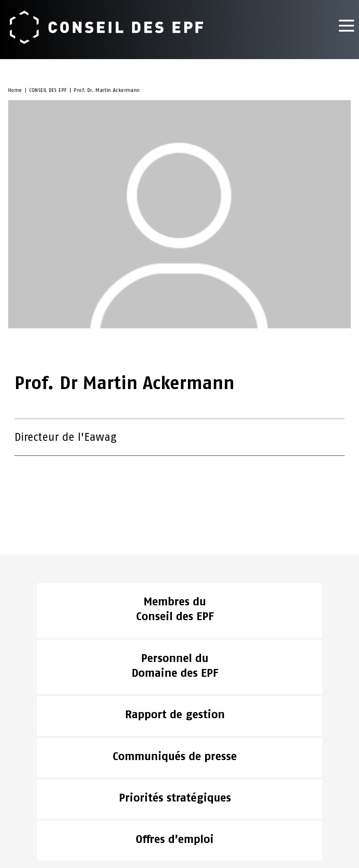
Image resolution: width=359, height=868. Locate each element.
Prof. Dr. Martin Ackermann (107, 92)
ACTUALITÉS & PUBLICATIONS (49, 782)
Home (15, 92)
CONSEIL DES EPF (48, 92)
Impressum (25, 814)
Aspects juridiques (37, 804)
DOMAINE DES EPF (33, 793)
